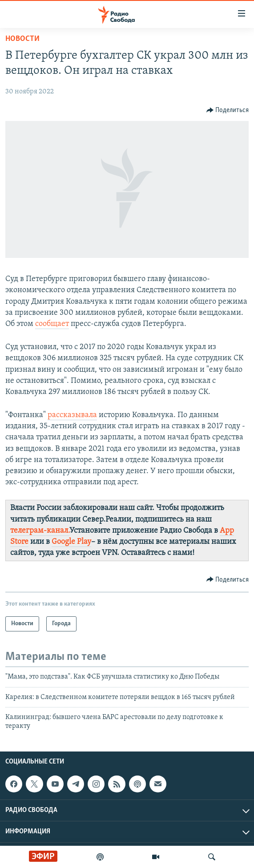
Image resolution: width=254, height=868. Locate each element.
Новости (22, 39)
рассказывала (72, 415)
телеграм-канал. (40, 531)
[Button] (228, 110)
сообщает (52, 324)
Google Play (71, 542)
